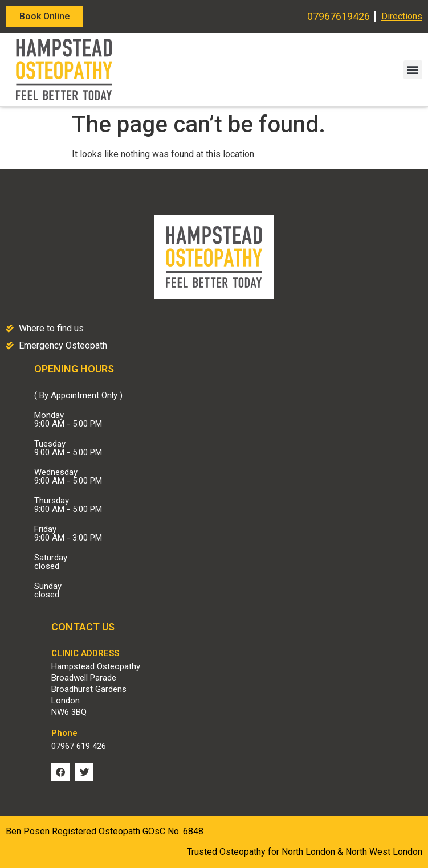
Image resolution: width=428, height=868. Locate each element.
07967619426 (339, 16)
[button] (413, 70)
